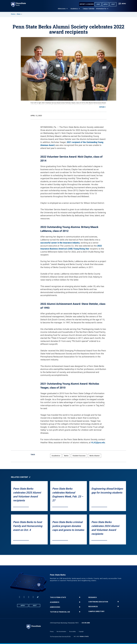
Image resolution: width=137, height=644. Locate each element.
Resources (93, 607)
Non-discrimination (61, 632)
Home (13, 14)
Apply (106, 4)
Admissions (62, 9)
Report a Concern (87, 4)
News (19, 14)
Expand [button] (102, 107)
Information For (101, 9)
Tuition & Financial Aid (60, 612)
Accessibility (72, 632)
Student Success (79, 456)
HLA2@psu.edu (98, 443)
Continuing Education (98, 602)
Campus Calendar (89, 9)
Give (98, 4)
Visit (113, 4)
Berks (66, 456)
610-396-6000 (86, 623)
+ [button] (80, 597)
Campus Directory (96, 611)
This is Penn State (58, 597)
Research (93, 597)
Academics (74, 9)
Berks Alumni (95, 456)
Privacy (52, 632)
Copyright (81, 632)
